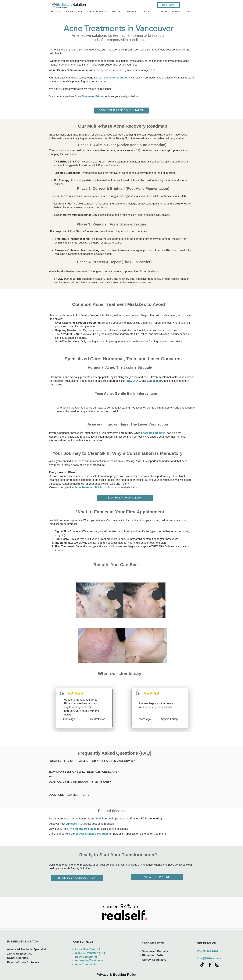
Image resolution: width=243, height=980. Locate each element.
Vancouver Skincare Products (90, 834)
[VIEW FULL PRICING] (157, 877)
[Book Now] (168, 5)
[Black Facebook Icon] (210, 965)
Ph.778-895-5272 (207, 951)
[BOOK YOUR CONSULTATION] (77, 878)
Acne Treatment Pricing (89, 487)
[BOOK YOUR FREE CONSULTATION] (122, 111)
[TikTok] (202, 965)
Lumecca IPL (74, 824)
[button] (97, 12)
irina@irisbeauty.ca (209, 958)
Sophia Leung (169, 719)
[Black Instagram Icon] (217, 965)
